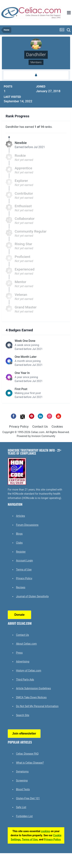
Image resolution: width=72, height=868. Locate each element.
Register (21, 552)
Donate (20, 615)
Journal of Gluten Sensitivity (32, 596)
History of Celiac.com (29, 671)
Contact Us (40, 426)
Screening (22, 781)
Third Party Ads (25, 680)
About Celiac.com (26, 644)
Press (19, 653)
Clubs (19, 543)
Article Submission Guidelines (33, 688)
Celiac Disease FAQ (27, 754)
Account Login (24, 561)
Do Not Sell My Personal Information (37, 706)
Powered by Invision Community (36, 436)
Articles (20, 516)
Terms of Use (24, 570)
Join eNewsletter (24, 734)
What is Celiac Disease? (30, 763)
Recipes (21, 587)
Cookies (57, 426)
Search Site (23, 715)
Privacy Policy (19, 426)
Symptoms (22, 772)
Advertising (23, 662)
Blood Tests (23, 789)
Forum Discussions (27, 525)
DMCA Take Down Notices (31, 697)
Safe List (21, 807)
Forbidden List (24, 816)
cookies (45, 831)
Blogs (19, 534)
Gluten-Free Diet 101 (28, 798)
